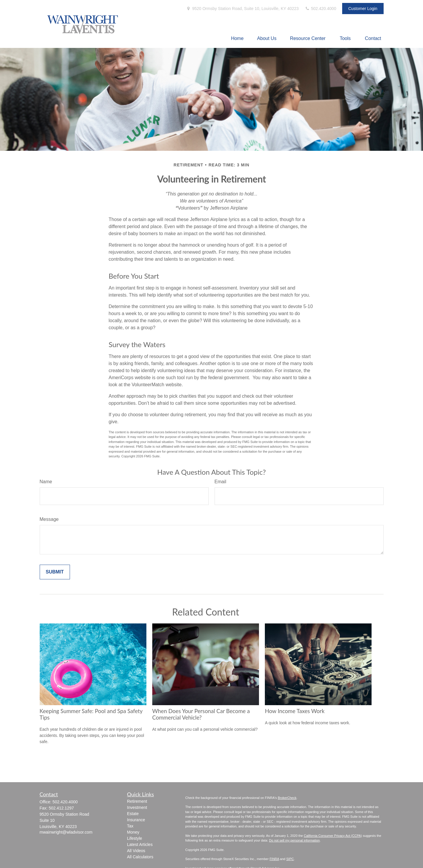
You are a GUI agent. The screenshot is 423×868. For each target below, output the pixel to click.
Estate (133, 814)
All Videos (136, 851)
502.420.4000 (320, 9)
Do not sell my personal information (294, 840)
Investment (137, 807)
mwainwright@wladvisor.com (66, 832)
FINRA (274, 859)
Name (46, 482)
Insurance (136, 820)
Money (133, 832)
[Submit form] (55, 572)
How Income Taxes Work (295, 711)
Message (49, 519)
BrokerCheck (287, 798)
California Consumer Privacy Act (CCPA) (333, 836)
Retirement (137, 801)
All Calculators (140, 857)
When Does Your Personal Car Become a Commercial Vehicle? (201, 714)
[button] (237, 38)
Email (220, 482)
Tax (130, 826)
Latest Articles (140, 844)
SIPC (290, 859)
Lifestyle (134, 838)
